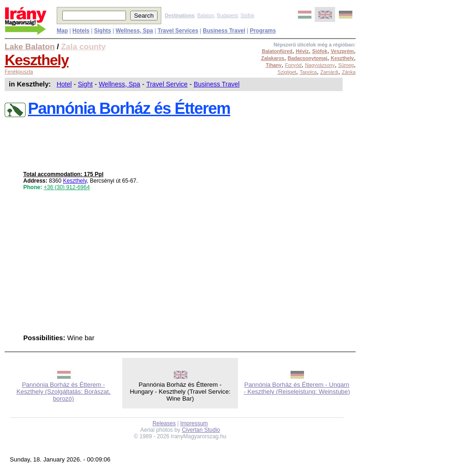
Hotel (64, 84)
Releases (164, 423)
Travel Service (167, 84)
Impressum (194, 423)
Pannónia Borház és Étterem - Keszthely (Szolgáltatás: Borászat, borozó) (63, 392)
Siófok (247, 15)
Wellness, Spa (119, 84)
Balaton (205, 15)
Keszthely (36, 60)
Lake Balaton (30, 46)
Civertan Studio (201, 430)
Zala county (83, 46)
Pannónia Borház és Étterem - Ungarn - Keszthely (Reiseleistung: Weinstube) (297, 388)
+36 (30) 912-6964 (67, 187)
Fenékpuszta (19, 72)
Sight (85, 84)
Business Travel (217, 84)
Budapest (228, 15)
